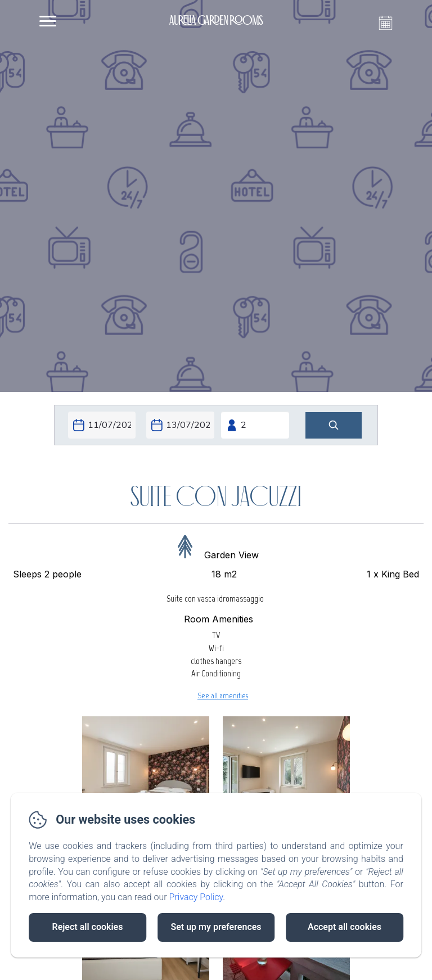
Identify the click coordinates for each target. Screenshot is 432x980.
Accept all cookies (345, 927)
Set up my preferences (216, 927)
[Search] (334, 425)
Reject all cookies (88, 927)
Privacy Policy (196, 897)
